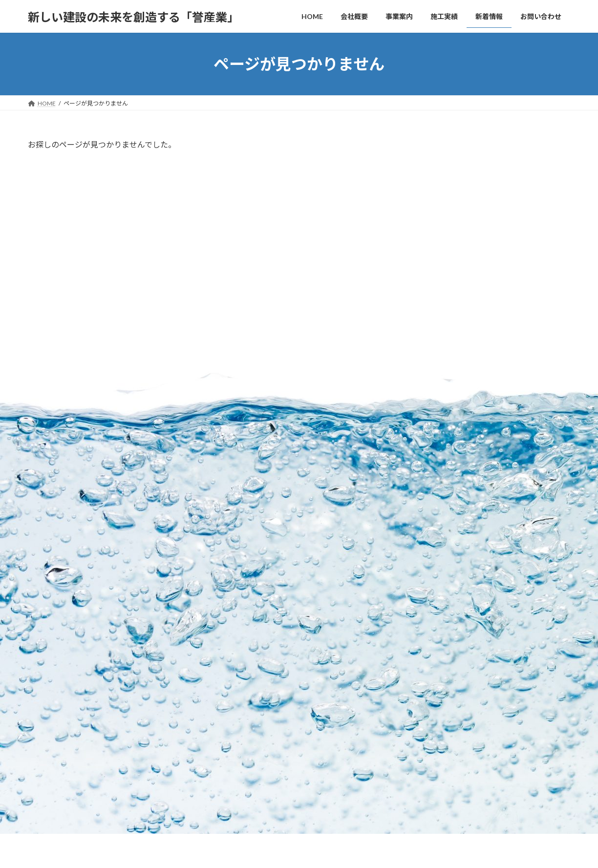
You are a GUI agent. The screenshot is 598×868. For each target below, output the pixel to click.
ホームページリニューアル (521, 223)
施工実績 (231, 677)
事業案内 (231, 660)
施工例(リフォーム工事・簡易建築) (271, 745)
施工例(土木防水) (248, 710)
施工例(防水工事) (248, 693)
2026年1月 (443, 356)
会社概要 (231, 643)
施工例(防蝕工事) (248, 762)
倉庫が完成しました (511, 174)
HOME (228, 625)
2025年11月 (445, 376)
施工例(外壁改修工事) (254, 778)
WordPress (256, 851)
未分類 (437, 304)
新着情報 (231, 795)
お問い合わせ (55, 570)
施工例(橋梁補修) (248, 728)
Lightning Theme (300, 851)
